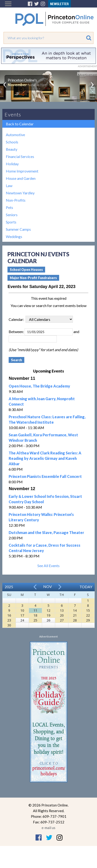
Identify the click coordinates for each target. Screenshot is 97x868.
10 (22, 610)
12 (48, 610)
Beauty (12, 149)
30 (9, 625)
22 (88, 615)
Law (9, 186)
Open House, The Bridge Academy (39, 386)
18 (35, 615)
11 (35, 610)
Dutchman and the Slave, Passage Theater (46, 532)
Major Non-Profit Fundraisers (33, 278)
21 (75, 615)
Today (86, 587)
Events (13, 114)
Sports (11, 222)
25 (35, 620)
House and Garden (21, 178)
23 (9, 620)
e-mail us (48, 828)
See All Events (48, 566)
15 (88, 610)
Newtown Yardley (20, 193)
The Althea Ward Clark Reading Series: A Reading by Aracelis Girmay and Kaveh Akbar (45, 458)
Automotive (15, 135)
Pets (9, 207)
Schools (12, 142)
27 (62, 620)
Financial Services (20, 156)
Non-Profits (16, 200)
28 (75, 620)
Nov (48, 586)
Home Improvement (22, 171)
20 (62, 615)
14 (75, 610)
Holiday (12, 164)
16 (9, 615)
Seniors (12, 215)
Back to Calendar (20, 124)
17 (22, 615)
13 (62, 610)
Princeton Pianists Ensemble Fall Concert (45, 476)
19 (48, 615)
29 (88, 620)
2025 (9, 587)
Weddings (14, 236)
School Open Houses (26, 270)
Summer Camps (18, 229)
